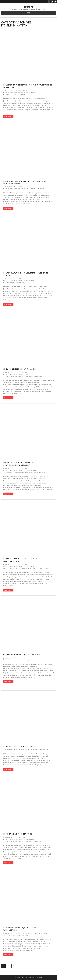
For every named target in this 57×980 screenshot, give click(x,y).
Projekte (26, 93)
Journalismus (9, 93)
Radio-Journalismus (19, 282)
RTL (39, 568)
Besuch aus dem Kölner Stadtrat (18, 746)
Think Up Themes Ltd (24, 977)
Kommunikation (18, 93)
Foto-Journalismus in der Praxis (18, 834)
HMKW (8, 94)
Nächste (19, 966)
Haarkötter (9, 472)
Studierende (33, 93)
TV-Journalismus (22, 94)
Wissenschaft (33, 470)
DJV (7, 935)
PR (43, 376)
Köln (46, 189)
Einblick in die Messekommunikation (19, 369)
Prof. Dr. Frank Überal (22, 935)
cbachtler (10, 91)
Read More (8, 116)
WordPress (42, 977)
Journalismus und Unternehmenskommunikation (24, 376)
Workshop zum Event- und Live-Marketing (22, 655)
